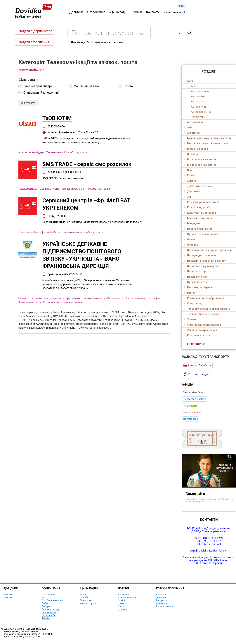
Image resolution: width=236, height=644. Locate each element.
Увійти (182, 6)
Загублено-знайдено (53, 600)
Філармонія (190, 406)
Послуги (46, 606)
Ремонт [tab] (190, 293)
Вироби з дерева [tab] (196, 149)
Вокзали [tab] (191, 154)
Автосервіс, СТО (201, 112)
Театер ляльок (192, 412)
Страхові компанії (38, 298)
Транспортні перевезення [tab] (201, 314)
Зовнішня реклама (73, 189)
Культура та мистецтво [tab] (200, 213)
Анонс (83, 595)
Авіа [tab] (188, 127)
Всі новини (124, 595)
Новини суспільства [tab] (198, 229)
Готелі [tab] (189, 175)
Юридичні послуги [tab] (197, 335)
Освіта (122, 600)
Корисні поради (88, 603)
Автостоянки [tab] (194, 122)
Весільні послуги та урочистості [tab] (206, 143)
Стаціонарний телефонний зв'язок (39, 93)
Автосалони (198, 107)
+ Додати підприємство (34, 31)
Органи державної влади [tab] (201, 234)
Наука (121, 603)
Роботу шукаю (49, 612)
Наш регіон (162, 600)
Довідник (76, 12)
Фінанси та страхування (66, 298)
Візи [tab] (188, 170)
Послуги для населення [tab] (200, 255)
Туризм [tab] (190, 319)
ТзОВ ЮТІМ (57, 118)
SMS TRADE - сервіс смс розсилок (87, 164)
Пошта (128, 86)
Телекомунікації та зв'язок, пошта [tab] (207, 309)
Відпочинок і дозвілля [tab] (200, 165)
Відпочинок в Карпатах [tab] (200, 159)
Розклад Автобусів (197, 365)
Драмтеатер (190, 419)
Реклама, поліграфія (98, 189)
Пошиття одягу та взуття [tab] (201, 266)
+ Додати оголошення (33, 42)
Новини (137, 12)
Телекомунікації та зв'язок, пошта (67, 152)
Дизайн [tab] (190, 181)
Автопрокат (198, 102)
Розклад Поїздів (196, 374)
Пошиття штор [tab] (195, 271)
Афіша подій (118, 12)
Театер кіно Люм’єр (195, 392)
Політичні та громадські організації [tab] (208, 250)
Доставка (49, 302)
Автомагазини (200, 91)
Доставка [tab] (192, 191)
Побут (45, 603)
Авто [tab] (188, 81)
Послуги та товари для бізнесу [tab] (205, 261)
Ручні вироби (49, 615)
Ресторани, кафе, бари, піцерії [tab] (204, 298)
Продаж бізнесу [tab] (196, 277)
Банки (22, 298)
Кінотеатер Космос (194, 399)
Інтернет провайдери (38, 86)
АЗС (194, 86)
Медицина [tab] (192, 223)
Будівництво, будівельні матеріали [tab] (208, 138)
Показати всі (197, 344)
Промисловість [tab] (195, 282)
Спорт (121, 606)
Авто (44, 597)
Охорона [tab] (191, 245)
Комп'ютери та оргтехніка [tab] (202, 202)
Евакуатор (197, 117)
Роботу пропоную (51, 609)
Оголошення (96, 12)
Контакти (153, 12)
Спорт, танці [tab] (193, 303)
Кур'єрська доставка (69, 302)
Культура (123, 609)
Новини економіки (128, 597)
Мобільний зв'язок (86, 86)
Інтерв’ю (84, 597)
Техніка (46, 618)
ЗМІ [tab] (188, 197)
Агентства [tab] (192, 133)
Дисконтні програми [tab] (198, 186)
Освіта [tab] (190, 239)
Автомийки (198, 96)
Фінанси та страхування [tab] (200, 330)
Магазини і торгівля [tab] (198, 218)
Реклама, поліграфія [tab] (198, 287)
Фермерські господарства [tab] (202, 325)
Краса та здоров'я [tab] (197, 207)
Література (85, 600)
